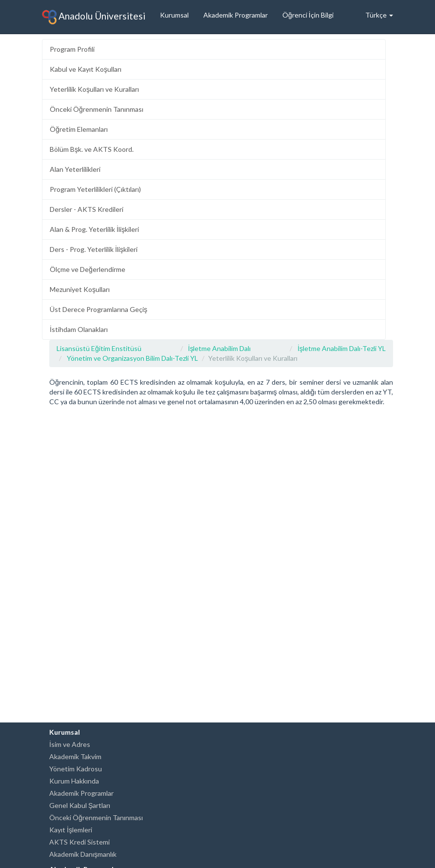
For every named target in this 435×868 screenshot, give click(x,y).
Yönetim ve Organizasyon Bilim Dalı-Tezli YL (132, 358)
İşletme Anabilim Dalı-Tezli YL (342, 348)
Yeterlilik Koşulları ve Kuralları (94, 89)
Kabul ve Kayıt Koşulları (86, 69)
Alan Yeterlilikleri (75, 169)
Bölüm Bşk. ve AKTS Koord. (92, 149)
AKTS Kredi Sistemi (79, 842)
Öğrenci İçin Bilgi (308, 15)
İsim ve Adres (70, 744)
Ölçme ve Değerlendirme (88, 269)
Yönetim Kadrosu (76, 769)
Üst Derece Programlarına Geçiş (99, 309)
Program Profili (72, 49)
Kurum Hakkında (74, 781)
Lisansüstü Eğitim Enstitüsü (99, 348)
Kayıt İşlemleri (71, 830)
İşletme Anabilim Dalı (220, 348)
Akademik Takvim (75, 756)
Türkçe (379, 15)
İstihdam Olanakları (79, 329)
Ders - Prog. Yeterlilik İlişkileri (94, 249)
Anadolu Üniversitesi (94, 17)
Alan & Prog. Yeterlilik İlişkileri (94, 229)
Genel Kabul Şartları (80, 805)
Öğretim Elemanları (79, 129)
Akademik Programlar (236, 15)
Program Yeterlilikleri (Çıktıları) (95, 189)
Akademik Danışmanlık (83, 854)
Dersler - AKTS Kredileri (87, 209)
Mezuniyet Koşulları (80, 289)
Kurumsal (174, 15)
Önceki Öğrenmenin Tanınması (97, 109)
